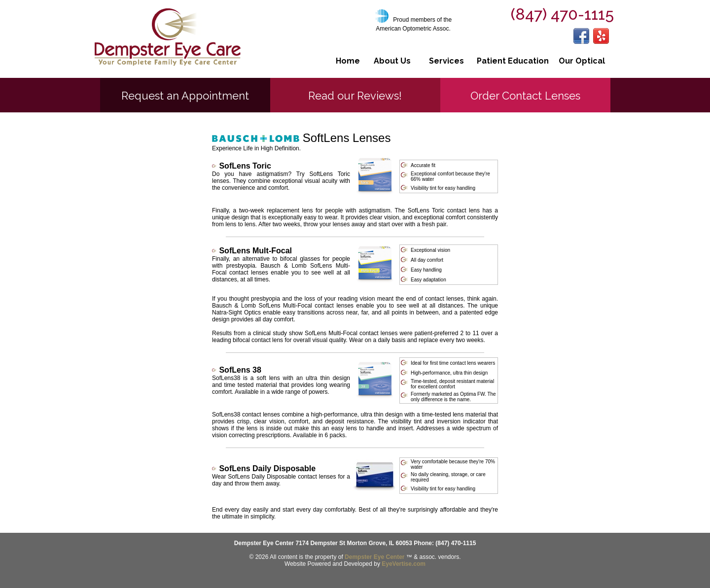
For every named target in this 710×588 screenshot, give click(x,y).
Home (348, 61)
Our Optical (582, 61)
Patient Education (513, 61)
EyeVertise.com (404, 564)
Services (446, 61)
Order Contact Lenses (525, 96)
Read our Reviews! (355, 96)
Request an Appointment (185, 96)
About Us (392, 61)
